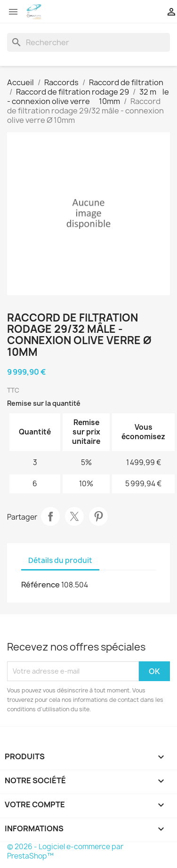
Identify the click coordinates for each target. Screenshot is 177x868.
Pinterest (98, 516)
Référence (40, 585)
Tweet (74, 516)
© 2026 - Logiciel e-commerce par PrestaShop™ (65, 851)
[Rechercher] (88, 42)
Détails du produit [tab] (60, 560)
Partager (50, 516)
